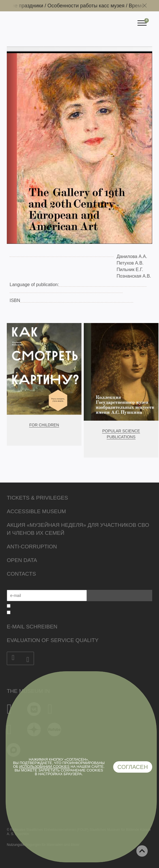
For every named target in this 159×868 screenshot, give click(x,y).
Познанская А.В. (134, 276)
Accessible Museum (36, 511)
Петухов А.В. (130, 263)
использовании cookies (44, 767)
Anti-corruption (32, 547)
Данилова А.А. (132, 256)
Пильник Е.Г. (130, 270)
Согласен (133, 767)
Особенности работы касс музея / (90, 6)
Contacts (21, 574)
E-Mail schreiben (32, 627)
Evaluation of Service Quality (53, 640)
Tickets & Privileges (37, 498)
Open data (22, 560)
